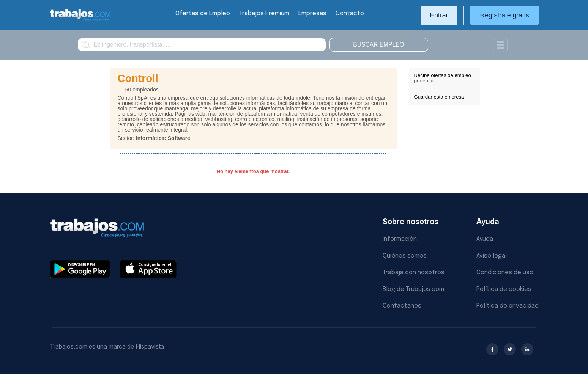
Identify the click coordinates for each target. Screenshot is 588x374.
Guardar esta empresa (439, 97)
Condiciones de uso (505, 273)
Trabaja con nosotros (414, 273)
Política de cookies (504, 289)
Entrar (439, 15)
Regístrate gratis (504, 15)
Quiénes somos (405, 256)
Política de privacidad (508, 306)
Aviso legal (492, 256)
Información (400, 239)
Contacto (350, 13)
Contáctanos (402, 306)
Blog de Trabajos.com (413, 289)
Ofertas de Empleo (203, 13)
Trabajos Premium (264, 13)
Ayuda (485, 239)
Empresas (312, 13)
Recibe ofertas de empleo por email (443, 78)
